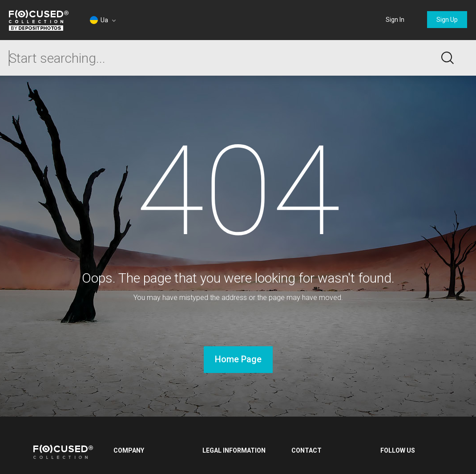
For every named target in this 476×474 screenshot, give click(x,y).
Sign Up (447, 20)
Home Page (238, 359)
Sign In (395, 20)
